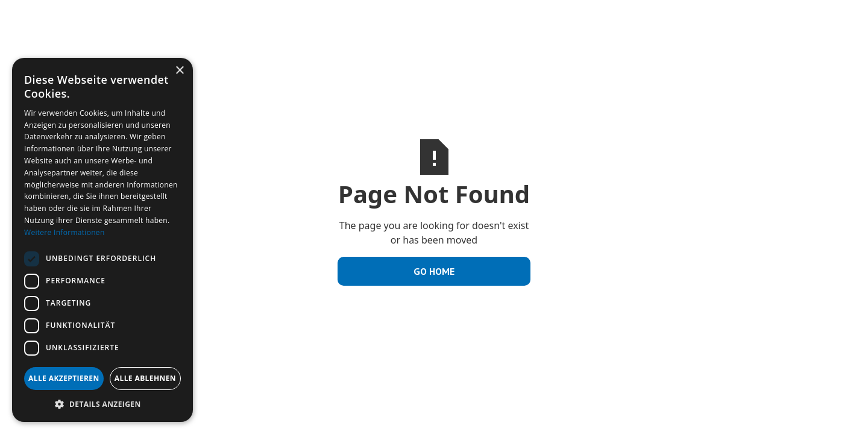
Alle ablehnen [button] (145, 378)
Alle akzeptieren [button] (64, 378)
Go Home (434, 271)
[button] (102, 404)
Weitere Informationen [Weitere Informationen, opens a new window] (64, 232)
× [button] (179, 71)
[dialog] (102, 240)
